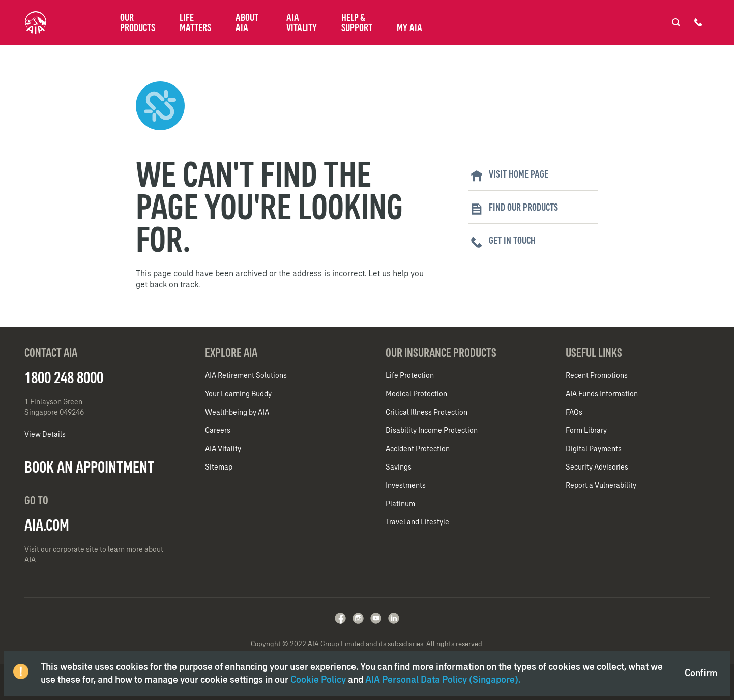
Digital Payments (594, 449)
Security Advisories (597, 467)
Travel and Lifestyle (417, 522)
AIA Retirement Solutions (246, 375)
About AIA (247, 22)
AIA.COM (47, 525)
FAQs (574, 412)
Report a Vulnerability (601, 485)
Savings (399, 467)
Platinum (400, 504)
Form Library (586, 430)
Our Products (138, 22)
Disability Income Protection (432, 430)
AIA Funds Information (602, 394)
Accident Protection (418, 449)
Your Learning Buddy (238, 394)
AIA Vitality (302, 22)
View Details (45, 434)
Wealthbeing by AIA (237, 412)
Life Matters (195, 22)
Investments (406, 485)
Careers (218, 430)
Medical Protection (416, 394)
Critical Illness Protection (427, 412)
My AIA (409, 27)
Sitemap (219, 467)
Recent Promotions (597, 375)
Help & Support (357, 22)
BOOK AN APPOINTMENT (89, 467)
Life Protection (410, 375)
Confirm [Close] (701, 673)
